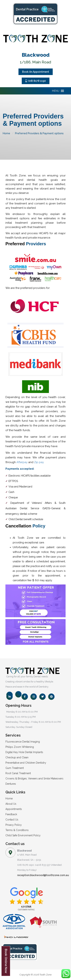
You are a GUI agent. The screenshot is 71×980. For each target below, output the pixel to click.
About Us (11, 804)
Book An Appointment (36, 72)
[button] (56, 91)
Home (6, 133)
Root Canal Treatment (18, 773)
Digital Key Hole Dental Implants (24, 752)
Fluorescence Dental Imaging (23, 742)
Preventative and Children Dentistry (26, 763)
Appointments (14, 809)
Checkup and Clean (17, 757)
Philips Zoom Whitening (20, 747)
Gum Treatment (15, 768)
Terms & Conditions (17, 830)
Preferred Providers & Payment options (39, 133)
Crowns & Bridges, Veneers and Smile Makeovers (34, 779)
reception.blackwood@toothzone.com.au (43, 875)
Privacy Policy (14, 825)
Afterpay (22, 462)
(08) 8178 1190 (36, 81)
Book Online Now (6, 961)
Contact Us (12, 820)
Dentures (11, 784)
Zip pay (39, 462)
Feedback (11, 814)
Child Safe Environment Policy (23, 835)
